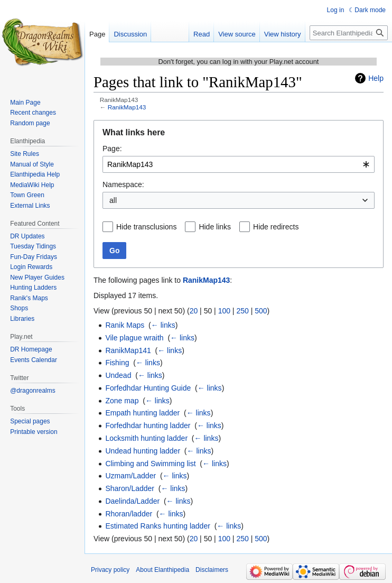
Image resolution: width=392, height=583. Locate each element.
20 (194, 311)
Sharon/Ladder (130, 488)
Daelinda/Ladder (132, 501)
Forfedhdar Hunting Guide (148, 388)
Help (376, 78)
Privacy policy (110, 570)
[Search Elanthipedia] (349, 33)
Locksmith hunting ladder (146, 438)
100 (224, 311)
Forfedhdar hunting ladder (148, 425)
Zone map (122, 401)
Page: (112, 149)
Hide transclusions (146, 227)
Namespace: (123, 184)
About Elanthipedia (162, 570)
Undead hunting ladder (143, 451)
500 (261, 311)
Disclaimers (212, 570)
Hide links (215, 227)
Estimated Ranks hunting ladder (157, 526)
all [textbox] (113, 200)
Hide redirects (276, 227)
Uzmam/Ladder (130, 476)
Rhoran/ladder (129, 514)
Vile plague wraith (134, 338)
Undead (118, 375)
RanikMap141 (128, 350)
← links (163, 325)
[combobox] (239, 164)
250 (242, 311)
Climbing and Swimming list (150, 464)
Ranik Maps (125, 325)
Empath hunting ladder (142, 413)
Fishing (117, 363)
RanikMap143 (127, 107)
